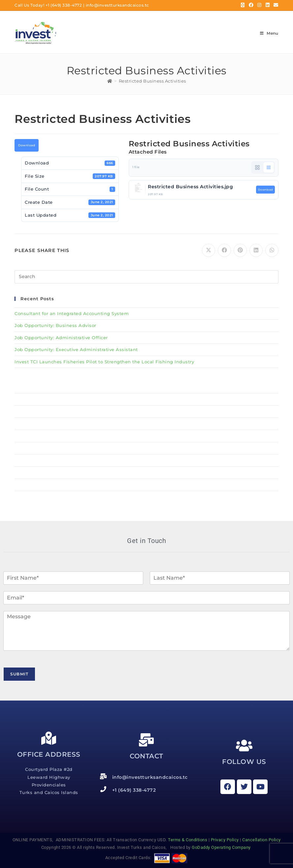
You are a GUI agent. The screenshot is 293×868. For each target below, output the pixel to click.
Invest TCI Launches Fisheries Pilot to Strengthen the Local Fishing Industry (104, 362)
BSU (146, 424)
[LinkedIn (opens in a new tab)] (268, 5)
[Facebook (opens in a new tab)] (251, 5)
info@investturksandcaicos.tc (117, 5)
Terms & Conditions (188, 840)
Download (27, 145)
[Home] (110, 81)
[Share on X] (209, 250)
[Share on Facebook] (224, 250)
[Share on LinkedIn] (256, 250)
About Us (146, 436)
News (146, 473)
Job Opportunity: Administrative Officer (61, 338)
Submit (19, 674)
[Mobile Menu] (269, 33)
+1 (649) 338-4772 (64, 5)
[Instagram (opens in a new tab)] (260, 5)
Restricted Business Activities (152, 81)
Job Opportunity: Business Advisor (55, 325)
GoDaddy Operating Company (222, 847)
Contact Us (27, 485)
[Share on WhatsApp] (272, 250)
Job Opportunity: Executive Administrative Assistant (76, 349)
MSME (146, 412)
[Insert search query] (146, 277)
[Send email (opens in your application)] (275, 5)
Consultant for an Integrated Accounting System (72, 313)
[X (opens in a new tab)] (243, 5)
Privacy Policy (225, 840)
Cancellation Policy (261, 840)
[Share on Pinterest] (240, 250)
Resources (27, 460)
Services (146, 448)
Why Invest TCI (146, 399)
